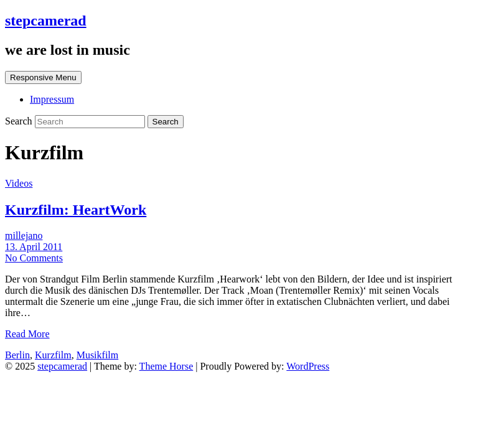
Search (20, 121)
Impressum (52, 99)
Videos (19, 183)
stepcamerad (46, 21)
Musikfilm (98, 355)
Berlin (17, 355)
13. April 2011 (34, 247)
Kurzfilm (53, 355)
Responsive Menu (43, 77)
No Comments (34, 258)
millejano (24, 236)
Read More (27, 334)
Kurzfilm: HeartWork (76, 210)
